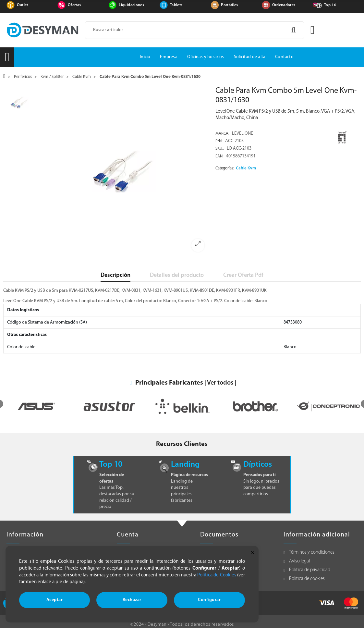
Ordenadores (284, 5)
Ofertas (74, 5)
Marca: (222, 134)
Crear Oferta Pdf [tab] (243, 275)
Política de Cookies (217, 575)
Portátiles (230, 5)
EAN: (219, 156)
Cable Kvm (246, 168)
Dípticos (258, 465)
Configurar (209, 600)
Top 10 (330, 5)
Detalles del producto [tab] (177, 275)
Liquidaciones (131, 5)
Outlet (23, 5)
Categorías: (225, 168)
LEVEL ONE (243, 134)
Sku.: (220, 149)
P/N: (219, 141)
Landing (185, 465)
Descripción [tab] (115, 275)
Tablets (176, 5)
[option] (124, 172)
